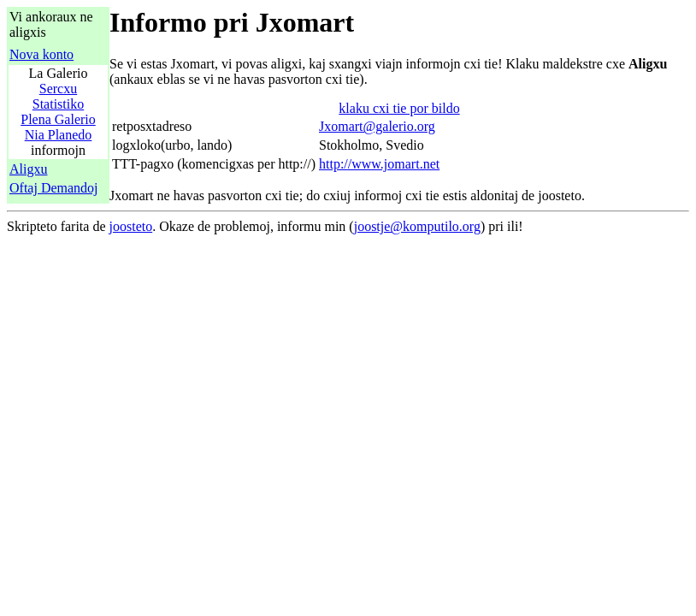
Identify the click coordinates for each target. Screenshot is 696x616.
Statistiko (58, 104)
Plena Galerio (58, 119)
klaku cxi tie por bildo (399, 108)
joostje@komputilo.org (417, 226)
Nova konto (41, 54)
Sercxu (58, 89)
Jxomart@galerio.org (377, 126)
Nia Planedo (59, 135)
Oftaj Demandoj (54, 188)
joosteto (131, 226)
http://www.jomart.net (379, 164)
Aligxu (28, 169)
